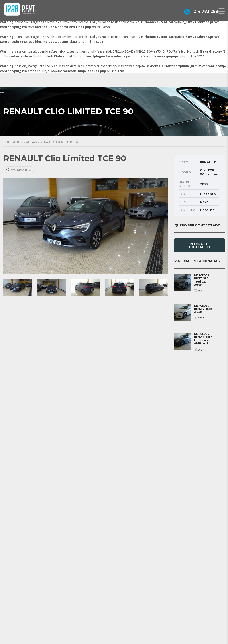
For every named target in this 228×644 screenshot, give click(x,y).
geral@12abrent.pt (82, 618)
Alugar (126, 630)
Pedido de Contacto (199, 245)
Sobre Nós (129, 610)
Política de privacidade (138, 623)
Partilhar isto (18, 170)
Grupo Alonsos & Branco (140, 616)
